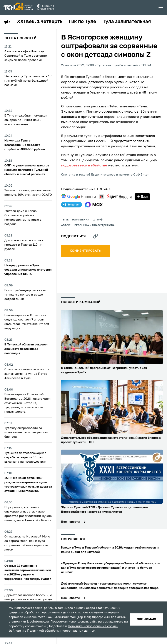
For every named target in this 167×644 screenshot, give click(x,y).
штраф (98, 220)
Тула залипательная (127, 22)
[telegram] (72, 205)
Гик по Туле (83, 22)
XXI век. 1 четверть (40, 22)
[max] (94, 205)
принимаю (146, 619)
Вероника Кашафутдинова (94, 225)
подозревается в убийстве (84, 166)
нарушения (81, 220)
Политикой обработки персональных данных (61, 631)
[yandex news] (115, 196)
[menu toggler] (161, 7)
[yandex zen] (142, 197)
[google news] (78, 197)
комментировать (86, 251)
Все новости (70, 522)
